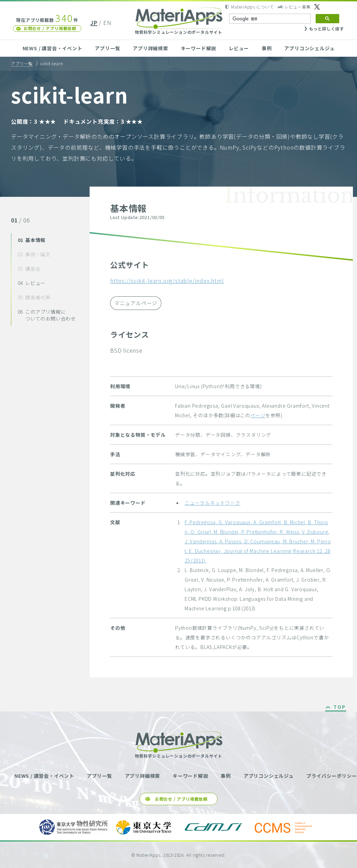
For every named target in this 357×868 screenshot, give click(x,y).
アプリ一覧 (107, 48)
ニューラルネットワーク (213, 503)
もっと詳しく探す (327, 29)
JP (94, 23)
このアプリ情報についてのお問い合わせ (47, 315)
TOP (340, 707)
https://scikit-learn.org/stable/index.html (167, 281)
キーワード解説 (199, 48)
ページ (258, 415)
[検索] (269, 19)
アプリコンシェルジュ (309, 48)
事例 (267, 48)
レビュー (239, 48)
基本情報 (32, 240)
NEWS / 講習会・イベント (52, 48)
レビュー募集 (298, 7)
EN (107, 23)
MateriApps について (253, 7)
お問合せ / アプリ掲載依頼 (50, 28)
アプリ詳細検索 (150, 48)
